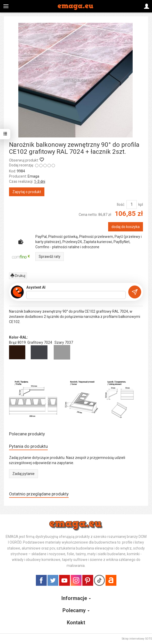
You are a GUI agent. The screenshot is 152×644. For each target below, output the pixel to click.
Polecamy (76, 610)
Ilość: (121, 204)
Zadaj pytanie (23, 474)
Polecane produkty (27, 434)
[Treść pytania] (76, 295)
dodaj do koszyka (126, 227)
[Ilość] (132, 204)
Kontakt (76, 623)
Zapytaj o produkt (27, 192)
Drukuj (18, 276)
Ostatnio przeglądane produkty (39, 494)
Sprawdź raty (50, 257)
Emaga (33, 176)
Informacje (76, 598)
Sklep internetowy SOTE (137, 639)
